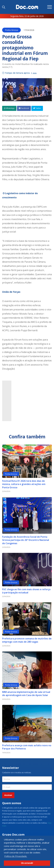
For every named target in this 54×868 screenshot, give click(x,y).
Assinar (8, 795)
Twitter (37, 108)
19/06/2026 (6, 753)
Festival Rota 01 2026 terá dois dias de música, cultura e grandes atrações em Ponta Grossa (24, 484)
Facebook (24, 108)
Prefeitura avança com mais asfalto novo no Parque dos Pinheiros (27, 747)
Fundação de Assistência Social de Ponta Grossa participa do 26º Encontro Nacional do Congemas (26, 540)
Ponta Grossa (11, 30)
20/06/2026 (6, 699)
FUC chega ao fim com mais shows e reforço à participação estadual (26, 591)
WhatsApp (9, 108)
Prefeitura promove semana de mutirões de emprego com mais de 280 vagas (27, 640)
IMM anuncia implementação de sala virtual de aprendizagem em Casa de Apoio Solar (26, 694)
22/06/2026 (6, 491)
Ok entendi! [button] (27, 863)
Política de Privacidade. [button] (16, 856)
